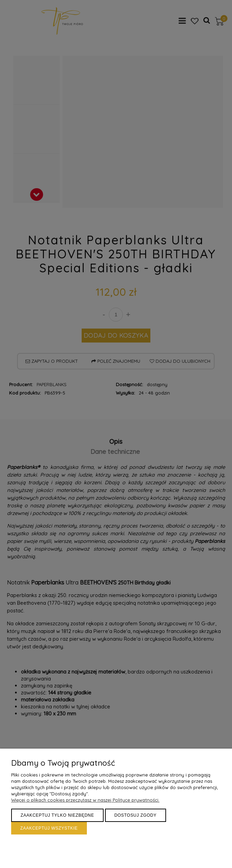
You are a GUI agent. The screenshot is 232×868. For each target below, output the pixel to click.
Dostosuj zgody (136, 815)
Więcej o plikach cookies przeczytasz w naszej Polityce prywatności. (85, 800)
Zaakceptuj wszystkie (49, 828)
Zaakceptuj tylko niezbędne (57, 815)
